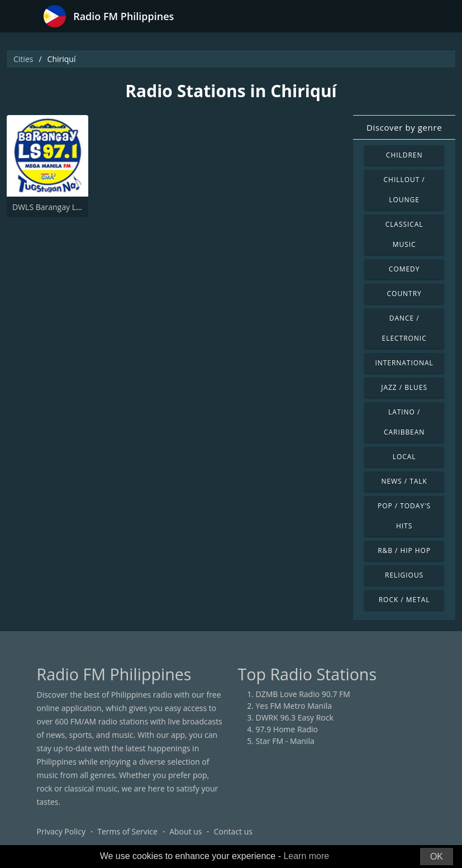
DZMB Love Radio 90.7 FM (303, 694)
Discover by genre (404, 127)
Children (404, 155)
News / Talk (404, 481)
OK (437, 857)
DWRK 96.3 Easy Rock (295, 717)
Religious (404, 575)
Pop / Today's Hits (404, 516)
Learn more (306, 856)
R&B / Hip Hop (404, 550)
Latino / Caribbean (404, 422)
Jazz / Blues (404, 387)
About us (185, 831)
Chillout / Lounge (404, 190)
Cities (23, 59)
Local (404, 457)
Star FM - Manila (285, 741)
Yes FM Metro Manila (294, 706)
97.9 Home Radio (287, 729)
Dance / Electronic (404, 328)
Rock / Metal (404, 600)
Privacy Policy (61, 831)
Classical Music (404, 234)
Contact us (233, 831)
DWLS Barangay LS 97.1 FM (61, 207)
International (404, 363)
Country (404, 294)
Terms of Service (127, 831)
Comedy (404, 269)
